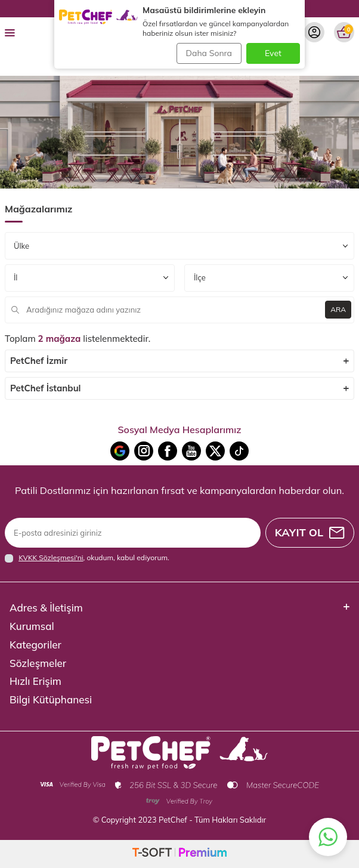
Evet (273, 53)
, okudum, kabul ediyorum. (87, 558)
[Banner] (179, 132)
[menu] (10, 32)
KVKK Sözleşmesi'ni (51, 557)
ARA (338, 309)
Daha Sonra (209, 53)
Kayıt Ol (310, 532)
